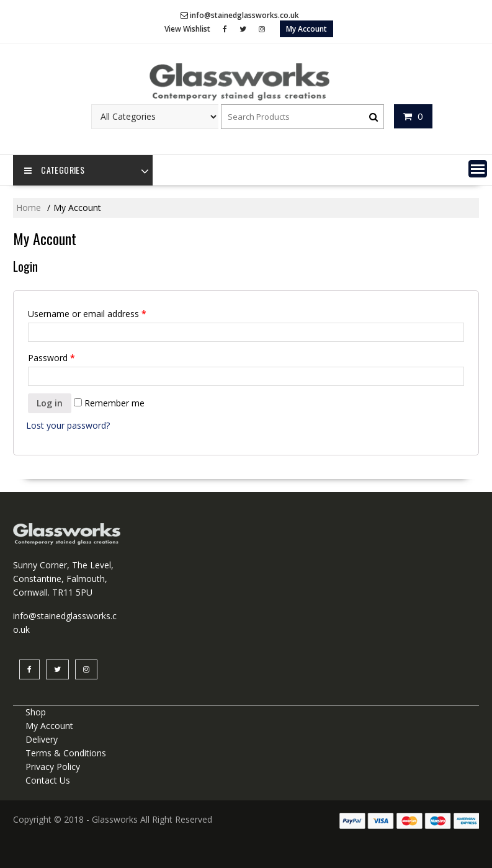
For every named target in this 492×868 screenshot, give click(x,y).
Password (51, 358)
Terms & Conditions (66, 753)
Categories (54, 171)
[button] (478, 169)
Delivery (42, 739)
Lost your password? (68, 425)
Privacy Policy (53, 767)
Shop (36, 712)
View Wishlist (187, 29)
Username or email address (87, 314)
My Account (306, 29)
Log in (50, 403)
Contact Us (48, 780)
